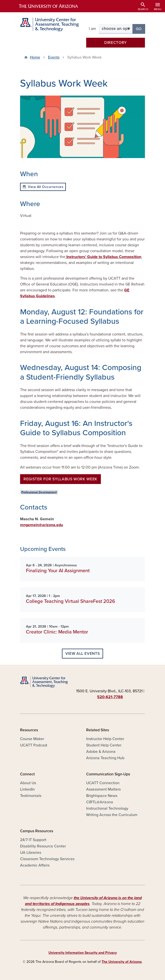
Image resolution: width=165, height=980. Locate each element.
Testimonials (31, 796)
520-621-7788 (110, 697)
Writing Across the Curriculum (112, 815)
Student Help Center (104, 745)
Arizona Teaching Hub (105, 758)
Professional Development (39, 492)
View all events (83, 654)
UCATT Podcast (34, 745)
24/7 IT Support (33, 840)
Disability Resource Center (43, 846)
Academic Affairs (35, 865)
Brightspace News (102, 796)
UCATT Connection (103, 783)
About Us (28, 783)
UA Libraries (31, 853)
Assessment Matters (103, 789)
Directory (116, 43)
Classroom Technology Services (47, 859)
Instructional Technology (107, 808)
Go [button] (141, 29)
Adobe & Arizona (101, 752)
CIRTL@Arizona (100, 802)
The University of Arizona (122, 962)
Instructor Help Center (105, 739)
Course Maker (32, 739)
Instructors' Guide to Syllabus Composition (103, 257)
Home (35, 57)
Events (54, 57)
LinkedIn (27, 789)
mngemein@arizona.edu (41, 525)
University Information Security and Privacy (83, 953)
